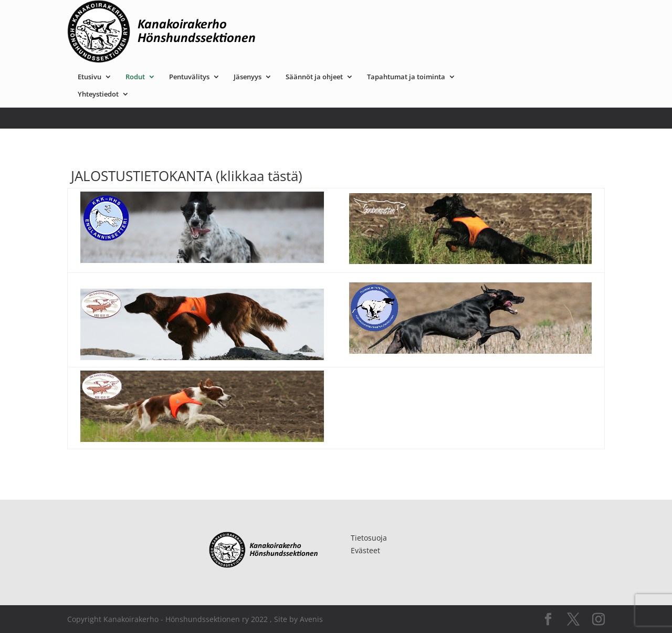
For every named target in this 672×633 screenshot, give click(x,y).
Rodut (240, 14)
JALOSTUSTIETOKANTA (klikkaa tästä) (185, 176)
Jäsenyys (353, 14)
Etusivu (195, 14)
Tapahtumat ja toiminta (511, 14)
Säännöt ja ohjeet (419, 14)
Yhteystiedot (203, 31)
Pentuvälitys (294, 14)
